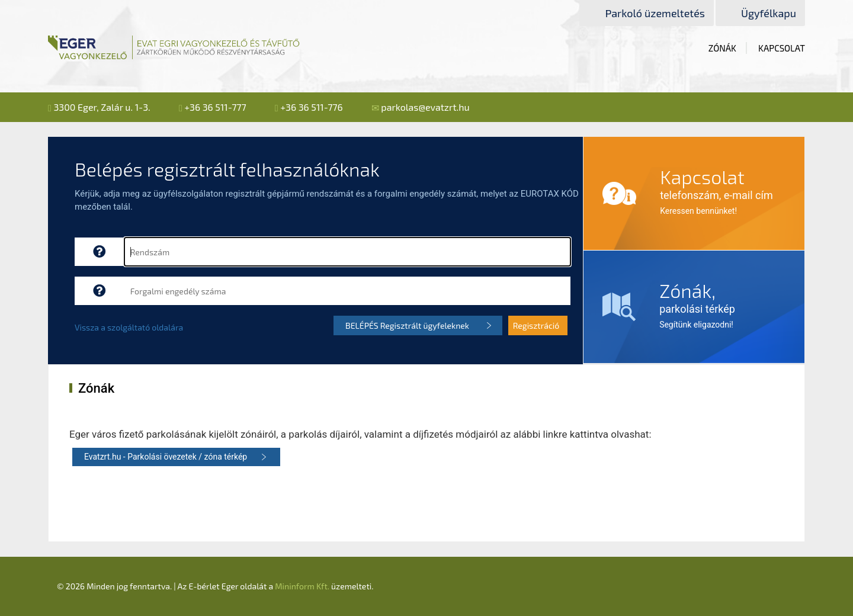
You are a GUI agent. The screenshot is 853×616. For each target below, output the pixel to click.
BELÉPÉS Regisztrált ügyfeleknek (407, 325)
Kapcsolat (782, 48)
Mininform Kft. (302, 586)
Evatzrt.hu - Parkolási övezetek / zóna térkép (166, 457)
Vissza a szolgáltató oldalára (129, 327)
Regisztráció (536, 325)
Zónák (722, 48)
